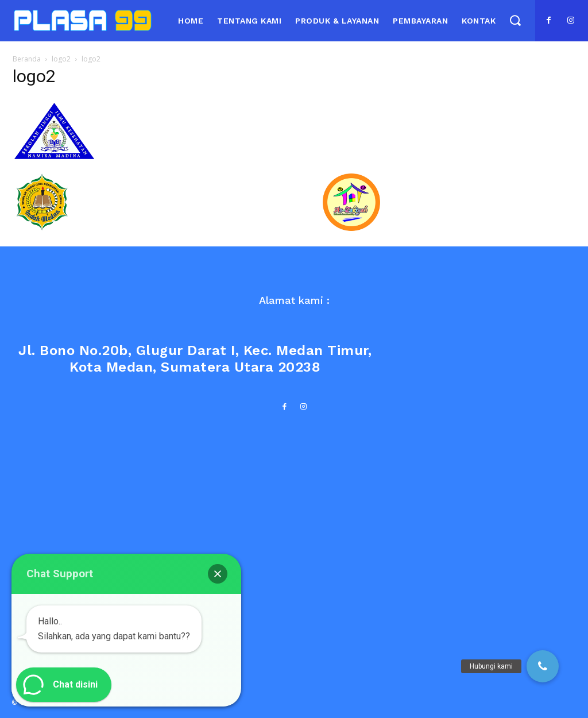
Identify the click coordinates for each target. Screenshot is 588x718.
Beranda (27, 59)
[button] (515, 20)
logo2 (61, 59)
